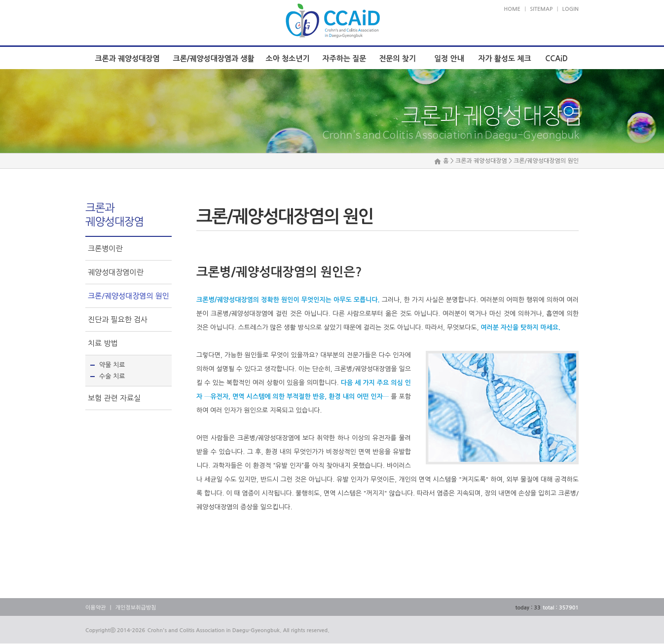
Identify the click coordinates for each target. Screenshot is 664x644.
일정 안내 (449, 58)
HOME (512, 9)
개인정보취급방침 (136, 608)
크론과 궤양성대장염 (127, 58)
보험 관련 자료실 (114, 398)
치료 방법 (103, 343)
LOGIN (571, 9)
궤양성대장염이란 (116, 272)
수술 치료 (112, 376)
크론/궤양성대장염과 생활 (214, 58)
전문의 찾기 (397, 58)
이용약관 (95, 608)
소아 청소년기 (288, 58)
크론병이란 (105, 248)
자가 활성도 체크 (504, 58)
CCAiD (556, 58)
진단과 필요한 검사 (118, 320)
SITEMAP (541, 9)
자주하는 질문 (345, 58)
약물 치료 (112, 365)
